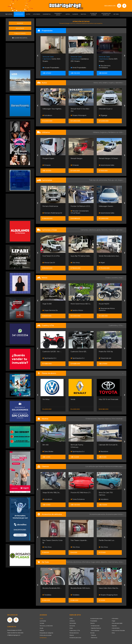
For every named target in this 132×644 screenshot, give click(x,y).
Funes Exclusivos (106, 499)
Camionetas (73, 623)
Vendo (46, 165)
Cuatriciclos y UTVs (75, 630)
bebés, (98, 562)
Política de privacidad (46, 635)
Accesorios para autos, (98, 514)
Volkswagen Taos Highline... (80, 109)
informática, (86, 562)
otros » (121, 562)
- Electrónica (94, 638)
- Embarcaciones (95, 626)
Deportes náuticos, (104, 419)
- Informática (115, 619)
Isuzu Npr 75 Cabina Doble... (109, 256)
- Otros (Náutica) (95, 630)
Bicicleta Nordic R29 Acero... (109, 588)
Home (41, 619)
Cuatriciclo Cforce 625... (107, 352)
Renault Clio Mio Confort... (52, 109)
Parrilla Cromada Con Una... (52, 540)
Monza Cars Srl (77, 263)
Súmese (42, 623)
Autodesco (75, 115)
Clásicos (72, 635)
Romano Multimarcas (78, 206)
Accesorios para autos (75, 638)
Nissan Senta (48, 404)
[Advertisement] (20, 55)
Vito (44, 158)
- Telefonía (93, 635)
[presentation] (38, 56)
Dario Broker (76, 451)
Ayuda (41, 628)
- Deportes (114, 626)
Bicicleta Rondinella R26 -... (80, 588)
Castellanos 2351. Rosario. (108, 59)
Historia (42, 630)
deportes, (104, 562)
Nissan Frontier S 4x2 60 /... (52, 399)
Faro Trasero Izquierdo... (107, 540)
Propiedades (94, 621)
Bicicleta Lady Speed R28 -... (53, 588)
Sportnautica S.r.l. (78, 358)
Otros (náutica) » (117, 419)
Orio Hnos (47, 263)
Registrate (20, 28)
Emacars (75, 165)
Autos (71, 619)
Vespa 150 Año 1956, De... (80, 493)
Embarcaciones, (92, 419)
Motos (71, 628)
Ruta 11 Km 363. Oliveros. (52, 59)
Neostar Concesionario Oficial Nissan (108, 212)
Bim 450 (74, 445)
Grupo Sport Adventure (52, 358)
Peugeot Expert (76, 158)
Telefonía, (70, 562)
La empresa (43, 621)
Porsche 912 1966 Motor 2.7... (109, 493)
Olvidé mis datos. (20, 38)
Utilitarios (72, 621)
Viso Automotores (50, 115)
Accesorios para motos (114, 514)
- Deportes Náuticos (96, 628)
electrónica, (78, 562)
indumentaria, (113, 562)
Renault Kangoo (105, 158)
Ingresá (20, 23)
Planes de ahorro (74, 633)
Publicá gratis (20, 33)
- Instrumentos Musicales (118, 630)
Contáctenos (43, 638)
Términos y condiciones (46, 626)
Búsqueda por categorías (46, 633)
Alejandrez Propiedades (52, 68)
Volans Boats (48, 451)
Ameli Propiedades (106, 68)
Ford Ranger (47, 206)
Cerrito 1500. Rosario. (80, 59)
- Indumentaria (115, 628)
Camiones (72, 626)
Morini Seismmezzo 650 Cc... (109, 304)
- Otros (113, 633)
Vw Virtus (74, 399)
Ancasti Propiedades (79, 68)
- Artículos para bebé (117, 623)
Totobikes (47, 595)
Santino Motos (49, 310)
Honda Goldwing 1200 (51, 493)
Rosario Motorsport (107, 115)
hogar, (93, 562)
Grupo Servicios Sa (78, 310)
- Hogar (113, 621)
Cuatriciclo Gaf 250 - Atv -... (80, 352)
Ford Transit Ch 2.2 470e (79, 256)
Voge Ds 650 (75, 304)
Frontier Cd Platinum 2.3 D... (109, 206)
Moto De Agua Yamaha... (52, 445)
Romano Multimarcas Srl (80, 213)
